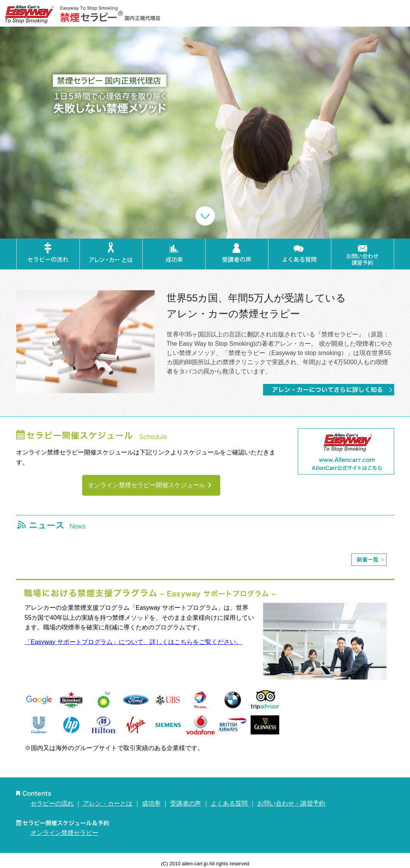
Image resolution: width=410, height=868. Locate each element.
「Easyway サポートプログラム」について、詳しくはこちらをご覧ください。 (133, 642)
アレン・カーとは (107, 803)
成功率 (151, 803)
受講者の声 (186, 803)
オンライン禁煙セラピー (64, 833)
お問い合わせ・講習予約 (291, 803)
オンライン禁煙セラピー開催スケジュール (151, 485)
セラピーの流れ (52, 803)
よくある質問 (230, 803)
